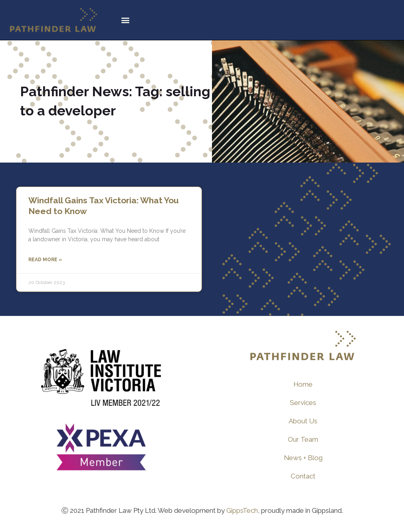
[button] (125, 20)
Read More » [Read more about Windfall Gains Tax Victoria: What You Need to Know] (45, 260)
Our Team (303, 439)
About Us (303, 421)
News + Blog (303, 458)
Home (303, 384)
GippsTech (242, 510)
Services (303, 403)
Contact (303, 476)
